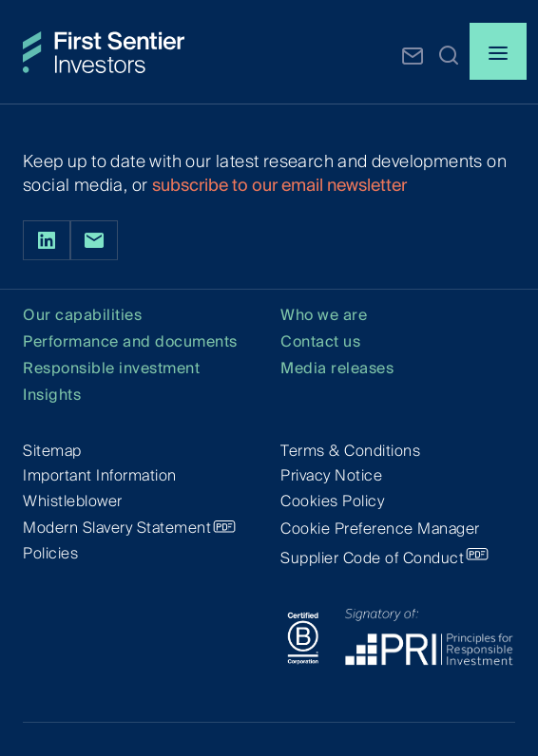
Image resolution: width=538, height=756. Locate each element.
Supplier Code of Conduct (372, 558)
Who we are (324, 316)
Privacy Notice (331, 475)
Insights (52, 396)
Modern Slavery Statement (117, 528)
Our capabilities (82, 316)
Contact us (320, 342)
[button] (449, 54)
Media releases (337, 369)
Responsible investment (111, 369)
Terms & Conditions (350, 451)
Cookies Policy (332, 501)
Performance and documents (130, 342)
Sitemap (52, 451)
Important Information (100, 475)
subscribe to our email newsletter (279, 185)
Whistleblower (73, 501)
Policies (50, 553)
